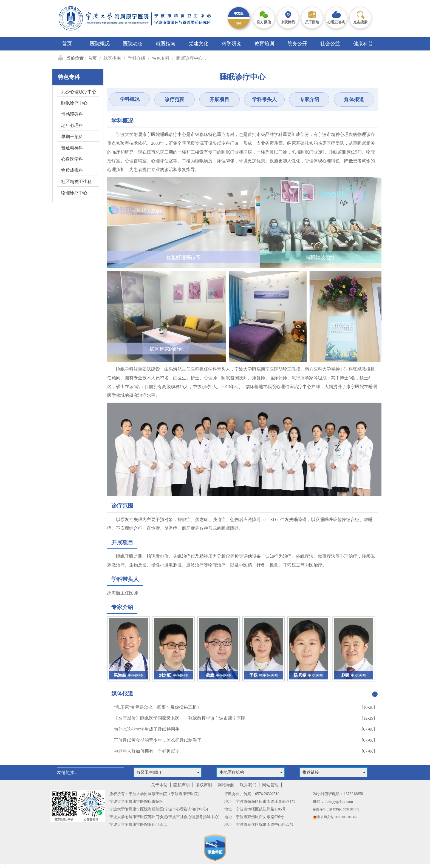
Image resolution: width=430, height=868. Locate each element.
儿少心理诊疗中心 (79, 92)
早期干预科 (72, 137)
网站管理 (270, 785)
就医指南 (166, 44)
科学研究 (231, 44)
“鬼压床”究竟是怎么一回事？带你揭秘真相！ (157, 707)
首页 (67, 44)
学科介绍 (137, 58)
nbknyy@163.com (339, 802)
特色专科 (161, 58)
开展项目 (219, 99)
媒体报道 (354, 99)
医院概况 (100, 44)
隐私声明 (182, 785)
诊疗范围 (175, 99)
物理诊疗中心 (74, 193)
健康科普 (363, 44)
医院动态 (133, 44)
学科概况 (130, 99)
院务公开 (297, 44)
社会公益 (330, 44)
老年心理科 (72, 125)
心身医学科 (72, 159)
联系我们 (248, 785)
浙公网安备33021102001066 (335, 817)
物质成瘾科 (72, 170)
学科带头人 (264, 99)
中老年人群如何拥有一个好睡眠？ (147, 751)
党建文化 (199, 44)
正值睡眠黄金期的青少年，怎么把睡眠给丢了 (158, 740)
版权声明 (204, 785)
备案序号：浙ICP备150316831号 (336, 809)
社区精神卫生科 (77, 182)
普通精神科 (72, 148)
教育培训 (264, 44)
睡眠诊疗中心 (189, 58)
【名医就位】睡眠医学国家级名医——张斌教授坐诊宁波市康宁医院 (180, 718)
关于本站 (159, 785)
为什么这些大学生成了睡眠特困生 (147, 729)
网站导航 (226, 785)
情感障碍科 (72, 114)
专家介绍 (309, 99)
